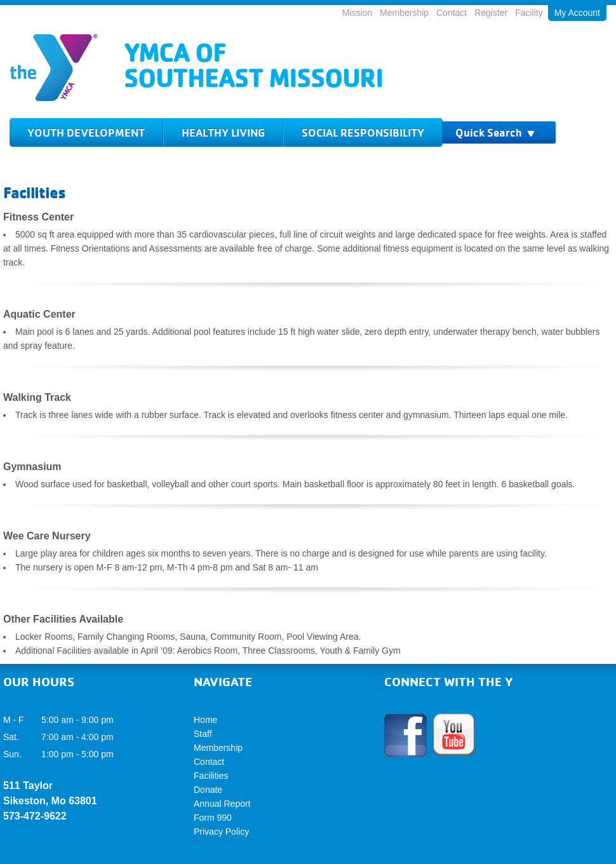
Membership (404, 13)
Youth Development (86, 132)
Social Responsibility (363, 132)
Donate (208, 790)
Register (491, 13)
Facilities (211, 776)
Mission (357, 13)
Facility (529, 13)
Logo (54, 68)
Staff (203, 734)
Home (205, 720)
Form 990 (213, 818)
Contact (452, 13)
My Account (577, 13)
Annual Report (222, 804)
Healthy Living (223, 132)
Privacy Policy (221, 832)
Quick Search (495, 132)
